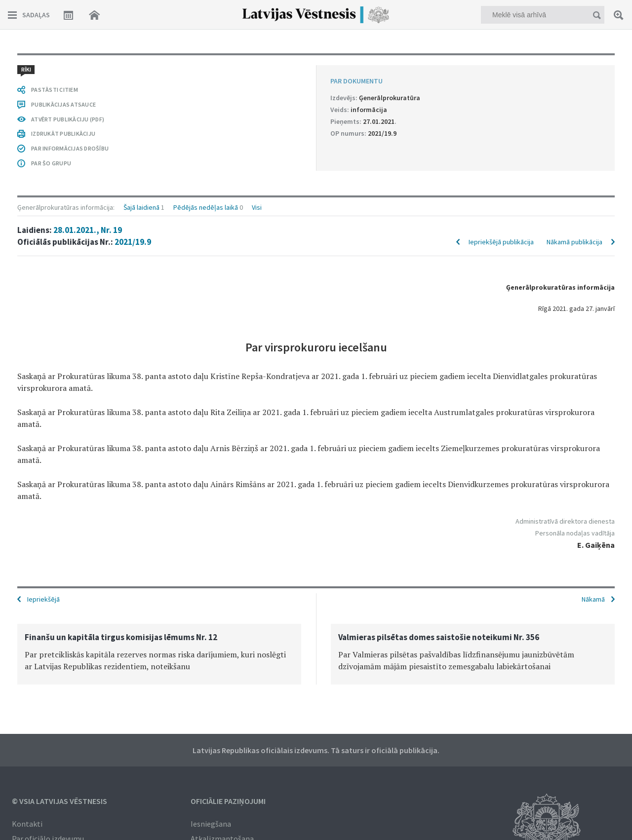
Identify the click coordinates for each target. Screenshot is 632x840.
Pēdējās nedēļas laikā (206, 207)
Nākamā (593, 599)
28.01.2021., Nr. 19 (88, 230)
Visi (257, 207)
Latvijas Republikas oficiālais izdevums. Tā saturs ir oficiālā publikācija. (316, 750)
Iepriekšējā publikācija (501, 242)
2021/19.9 (133, 242)
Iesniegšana (211, 824)
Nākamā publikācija (574, 242)
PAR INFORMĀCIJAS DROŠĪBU (70, 148)
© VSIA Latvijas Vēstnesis (59, 801)
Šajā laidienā (141, 207)
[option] (159, 654)
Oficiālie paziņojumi (228, 801)
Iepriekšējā (43, 599)
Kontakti (27, 824)
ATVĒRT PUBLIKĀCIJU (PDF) (68, 119)
